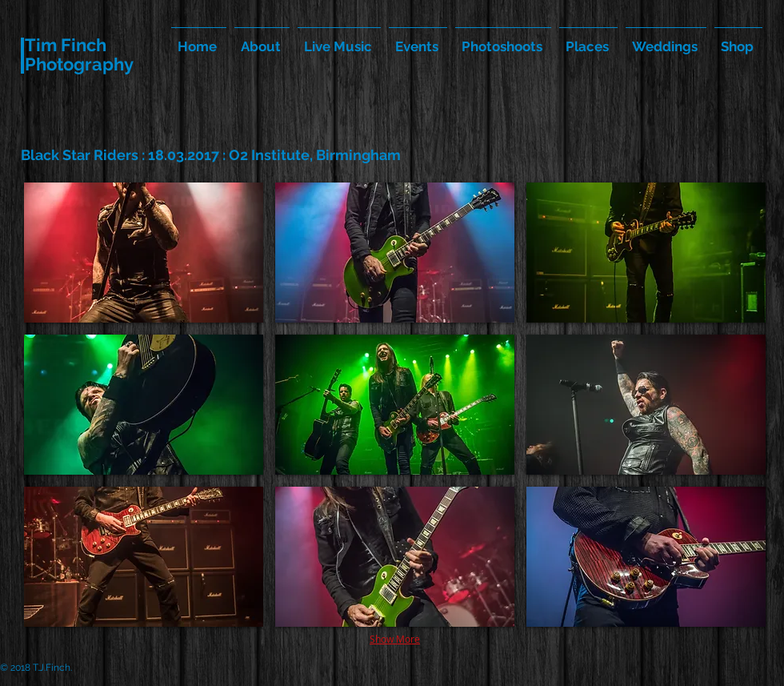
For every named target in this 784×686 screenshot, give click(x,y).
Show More (395, 639)
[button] (144, 253)
